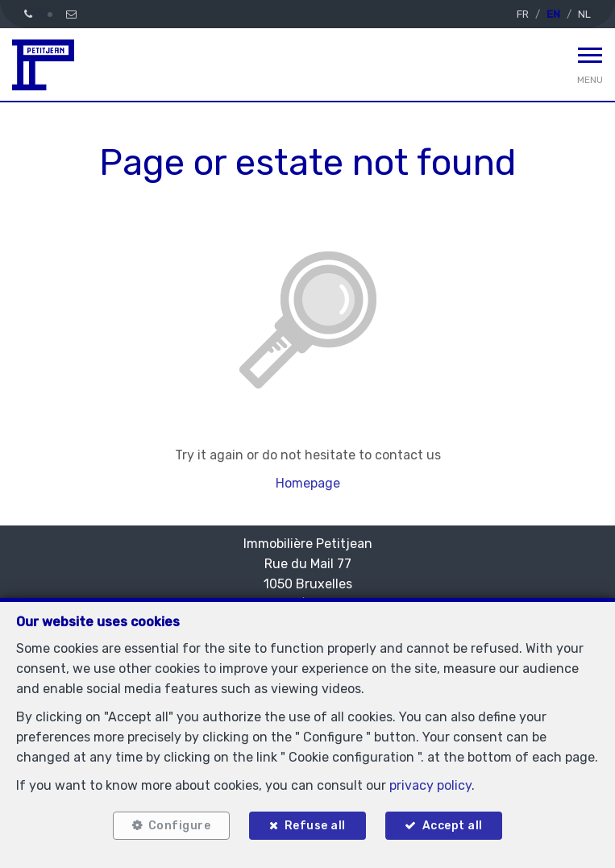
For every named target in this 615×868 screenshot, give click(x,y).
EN (553, 14)
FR (523, 14)
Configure (180, 826)
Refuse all (315, 826)
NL (584, 14)
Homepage (308, 483)
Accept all (453, 826)
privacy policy (430, 785)
